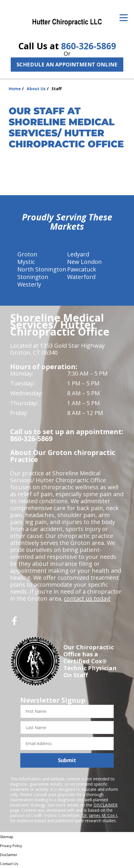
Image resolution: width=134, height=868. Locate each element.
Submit (67, 760)
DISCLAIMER (105, 805)
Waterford (81, 277)
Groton (27, 254)
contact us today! (87, 598)
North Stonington (42, 269)
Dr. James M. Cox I (100, 815)
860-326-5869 (89, 46)
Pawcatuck (82, 269)
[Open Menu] (124, 18)
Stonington (33, 277)
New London (85, 262)
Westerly (29, 284)
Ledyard (78, 254)
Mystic (26, 262)
